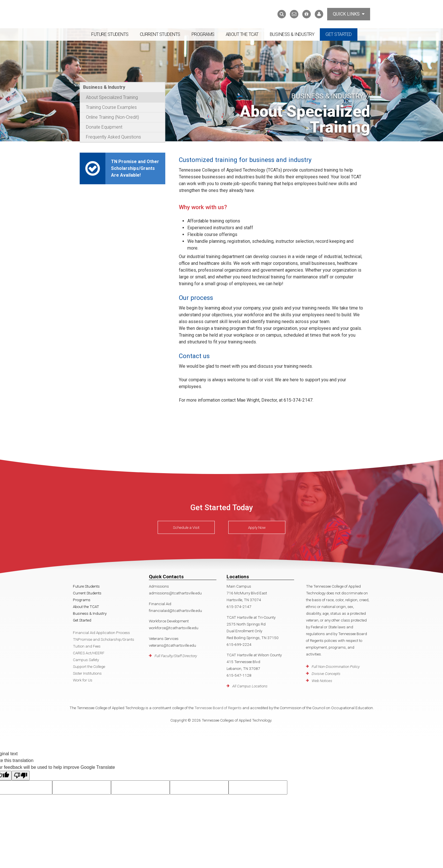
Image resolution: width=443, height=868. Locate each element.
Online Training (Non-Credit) (112, 117)
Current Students (160, 34)
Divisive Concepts (326, 674)
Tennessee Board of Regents (218, 708)
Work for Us (83, 680)
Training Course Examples (111, 107)
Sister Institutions (87, 673)
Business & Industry (292, 34)
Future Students (110, 34)
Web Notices (322, 681)
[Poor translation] (21, 776)
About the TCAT (242, 34)
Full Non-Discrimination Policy (336, 666)
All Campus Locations (250, 686)
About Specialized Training (112, 97)
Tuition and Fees (87, 646)
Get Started (339, 34)
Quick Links (349, 14)
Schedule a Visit (186, 527)
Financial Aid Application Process (101, 633)
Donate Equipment (104, 127)
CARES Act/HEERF (89, 653)
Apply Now (257, 527)
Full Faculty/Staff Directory (176, 656)
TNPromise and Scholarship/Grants (104, 639)
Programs (203, 34)
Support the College (89, 666)
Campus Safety (86, 660)
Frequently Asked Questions (113, 137)
